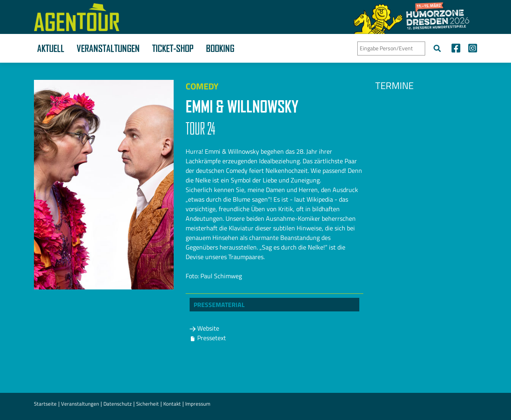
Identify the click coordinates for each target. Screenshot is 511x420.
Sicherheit (148, 404)
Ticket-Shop (173, 48)
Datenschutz (118, 404)
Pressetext (208, 338)
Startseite (45, 404)
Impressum (198, 404)
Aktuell (51, 48)
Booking (220, 48)
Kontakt (172, 404)
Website (204, 328)
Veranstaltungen (108, 48)
